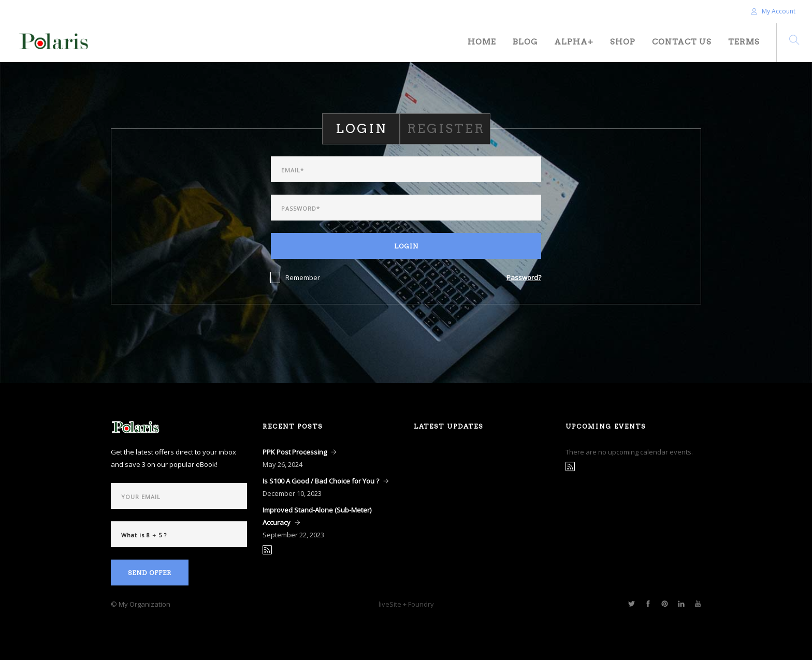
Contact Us (682, 42)
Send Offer (150, 573)
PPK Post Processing (295, 452)
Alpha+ (574, 42)
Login (406, 246)
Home (482, 42)
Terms (744, 42)
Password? (524, 277)
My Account (773, 11)
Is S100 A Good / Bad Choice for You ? (321, 481)
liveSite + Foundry (406, 604)
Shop (623, 42)
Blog (525, 42)
